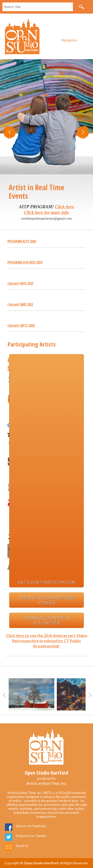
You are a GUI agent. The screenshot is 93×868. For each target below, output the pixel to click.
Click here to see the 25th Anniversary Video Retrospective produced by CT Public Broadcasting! (47, 641)
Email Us (22, 846)
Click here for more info (47, 212)
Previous (4, 695)
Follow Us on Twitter (31, 836)
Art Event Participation (46, 582)
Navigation (69, 40)
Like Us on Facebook (31, 826)
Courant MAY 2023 (20, 304)
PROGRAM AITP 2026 (22, 241)
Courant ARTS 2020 (21, 325)
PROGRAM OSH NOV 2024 (25, 262)
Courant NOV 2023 (20, 283)
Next (90, 695)
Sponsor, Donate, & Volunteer (46, 620)
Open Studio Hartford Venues (47, 600)
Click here (65, 207)
